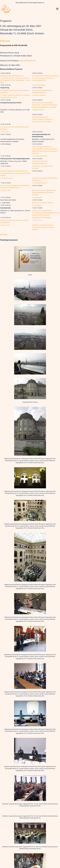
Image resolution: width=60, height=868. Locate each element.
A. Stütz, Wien (5, 132)
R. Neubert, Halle (5, 190)
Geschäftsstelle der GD (27, 61)
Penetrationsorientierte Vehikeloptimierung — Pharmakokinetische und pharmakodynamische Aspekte (15, 173)
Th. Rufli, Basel (36, 205)
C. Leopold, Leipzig (6, 178)
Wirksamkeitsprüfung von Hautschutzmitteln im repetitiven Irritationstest (42, 119)
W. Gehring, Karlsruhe (39, 95)
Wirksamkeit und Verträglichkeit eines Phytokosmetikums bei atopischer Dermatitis (44, 193)
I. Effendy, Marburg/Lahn (40, 183)
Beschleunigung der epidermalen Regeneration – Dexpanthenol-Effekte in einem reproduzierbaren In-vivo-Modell (45, 105)
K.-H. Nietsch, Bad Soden (40, 156)
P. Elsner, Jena (5, 225)
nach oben (4, 235)
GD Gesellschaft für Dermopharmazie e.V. (30, 3)
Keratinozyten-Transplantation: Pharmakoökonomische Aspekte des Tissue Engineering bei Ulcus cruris (46, 213)
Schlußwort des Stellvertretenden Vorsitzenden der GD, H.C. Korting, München (43, 227)
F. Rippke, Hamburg (38, 110)
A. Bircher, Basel (37, 197)
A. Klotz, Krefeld (46, 122)
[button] (57, 9)
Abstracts (5, 41)
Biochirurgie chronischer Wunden (42, 203)
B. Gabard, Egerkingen (39, 85)
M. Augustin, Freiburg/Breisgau (42, 218)
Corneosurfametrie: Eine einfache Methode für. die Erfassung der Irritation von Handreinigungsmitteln (45, 78)
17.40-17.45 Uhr (37, 220)
